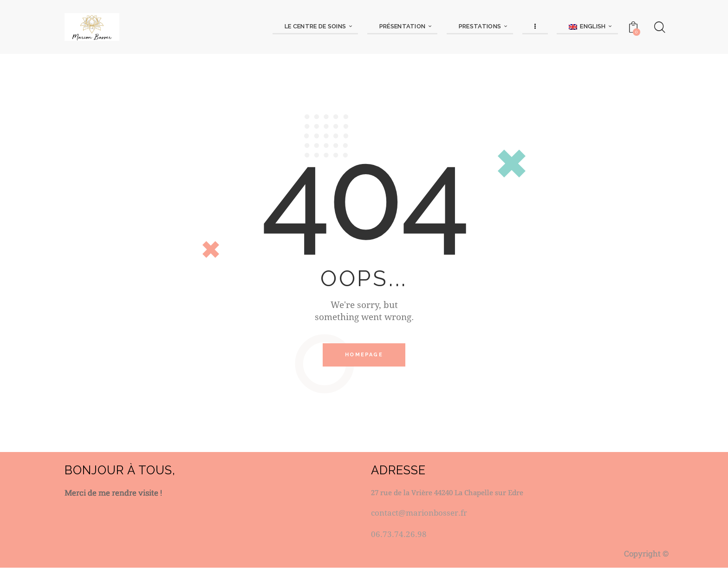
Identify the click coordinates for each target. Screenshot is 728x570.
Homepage (364, 356)
